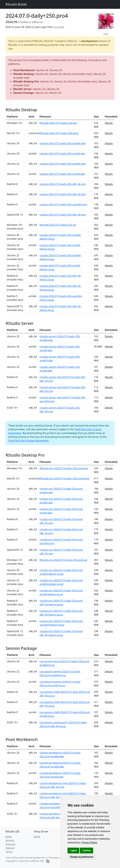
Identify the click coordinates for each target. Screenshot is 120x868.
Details (109, 123)
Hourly (9, 852)
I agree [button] (73, 850)
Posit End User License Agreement (28, 441)
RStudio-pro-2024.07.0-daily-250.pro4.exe (64, 468)
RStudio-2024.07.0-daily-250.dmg (59, 133)
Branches (10, 844)
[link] (90, 843)
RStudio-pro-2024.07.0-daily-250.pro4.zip (63, 560)
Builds (9, 837)
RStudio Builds (16, 4)
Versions (10, 840)
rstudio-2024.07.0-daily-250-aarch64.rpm (63, 204)
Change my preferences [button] (82, 857)
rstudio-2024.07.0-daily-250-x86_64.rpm (63, 184)
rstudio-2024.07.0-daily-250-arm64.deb (62, 154)
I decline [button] (86, 850)
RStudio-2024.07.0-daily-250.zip (58, 225)
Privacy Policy (90, 843)
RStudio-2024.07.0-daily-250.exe (58, 123)
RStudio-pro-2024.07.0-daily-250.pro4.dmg (64, 478)
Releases (10, 848)
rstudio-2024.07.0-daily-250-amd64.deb (63, 143)
